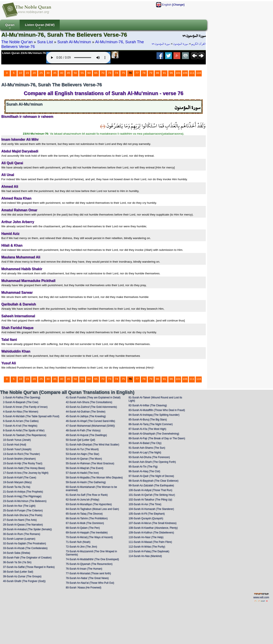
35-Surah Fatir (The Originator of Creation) (27, 558)
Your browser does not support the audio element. (78, 58)
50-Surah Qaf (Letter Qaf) (80, 440)
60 (89, 73)
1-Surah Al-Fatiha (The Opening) (22, 397)
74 (117, 73)
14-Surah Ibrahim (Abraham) (19, 459)
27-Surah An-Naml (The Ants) (20, 520)
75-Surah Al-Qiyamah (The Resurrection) (89, 564)
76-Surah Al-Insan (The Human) (84, 569)
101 (178, 73)
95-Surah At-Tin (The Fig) (143, 467)
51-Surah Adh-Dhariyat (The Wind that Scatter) (92, 445)
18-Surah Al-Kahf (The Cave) (20, 477)
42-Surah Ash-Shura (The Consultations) (89, 402)
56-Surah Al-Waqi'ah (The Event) (84, 468)
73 (110, 73)
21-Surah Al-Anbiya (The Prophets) (23, 492)
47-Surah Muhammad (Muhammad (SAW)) (90, 426)
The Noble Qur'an (17, 42)
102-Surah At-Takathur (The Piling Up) (150, 500)
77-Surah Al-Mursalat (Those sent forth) (88, 573)
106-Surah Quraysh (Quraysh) (146, 518)
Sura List (45, 42)
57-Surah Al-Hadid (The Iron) (82, 473)
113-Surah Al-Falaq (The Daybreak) (149, 551)
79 (151, 73)
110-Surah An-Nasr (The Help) (146, 537)
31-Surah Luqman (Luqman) (19, 539)
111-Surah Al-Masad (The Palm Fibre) (150, 542)
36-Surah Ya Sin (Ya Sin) (17, 562)
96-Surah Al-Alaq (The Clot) (144, 471)
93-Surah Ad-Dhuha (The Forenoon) (149, 457)
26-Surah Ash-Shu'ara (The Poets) (23, 515)
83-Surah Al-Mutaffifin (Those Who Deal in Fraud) (157, 410)
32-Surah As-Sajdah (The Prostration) (25, 543)
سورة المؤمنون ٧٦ (161, 44)
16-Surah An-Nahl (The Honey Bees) (24, 468)
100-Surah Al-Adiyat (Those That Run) (151, 490)
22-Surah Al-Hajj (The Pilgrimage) (22, 496)
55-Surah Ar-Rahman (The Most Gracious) (90, 463)
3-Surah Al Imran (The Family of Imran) (25, 407)
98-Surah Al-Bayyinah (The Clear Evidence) (154, 481)
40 (62, 73)
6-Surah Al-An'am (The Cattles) (21, 421)
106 (185, 73)
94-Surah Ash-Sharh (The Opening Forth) (152, 462)
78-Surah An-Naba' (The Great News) (87, 578)
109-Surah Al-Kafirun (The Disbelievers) (151, 532)
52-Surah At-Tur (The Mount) (82, 449)
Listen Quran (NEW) (40, 27)
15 (28, 73)
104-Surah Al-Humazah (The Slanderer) (151, 509)
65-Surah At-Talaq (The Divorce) (84, 514)
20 (34, 73)
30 (48, 73)
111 (192, 73)
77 (137, 73)
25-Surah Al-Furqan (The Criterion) (23, 510)
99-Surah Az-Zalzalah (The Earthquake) (151, 485)
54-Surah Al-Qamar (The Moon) (84, 459)
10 (21, 73)
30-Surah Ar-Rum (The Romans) (22, 534)
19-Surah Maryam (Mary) (17, 482)
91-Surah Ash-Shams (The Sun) (147, 448)
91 (165, 73)
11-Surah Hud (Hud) (15, 445)
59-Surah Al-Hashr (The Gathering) (86, 482)
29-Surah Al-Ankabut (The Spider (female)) (27, 529)
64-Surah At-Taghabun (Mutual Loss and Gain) (92, 509)
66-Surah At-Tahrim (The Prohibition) (87, 518)
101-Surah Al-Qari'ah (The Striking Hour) (152, 495)
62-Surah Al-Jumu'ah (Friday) (82, 500)
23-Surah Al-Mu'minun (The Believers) (25, 501)
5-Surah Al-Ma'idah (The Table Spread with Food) (31, 416)
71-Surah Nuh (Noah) (78, 542)
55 (82, 73)
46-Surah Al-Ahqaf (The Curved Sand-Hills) (90, 421)
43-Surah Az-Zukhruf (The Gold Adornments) (91, 407)
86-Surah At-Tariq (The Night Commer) (151, 424)
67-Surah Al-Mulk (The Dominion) (85, 523)
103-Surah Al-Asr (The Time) (145, 504)
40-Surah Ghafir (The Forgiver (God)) (24, 581)
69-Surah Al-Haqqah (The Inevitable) (87, 532)
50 (75, 73)
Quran (10, 27)
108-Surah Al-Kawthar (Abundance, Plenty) (153, 528)
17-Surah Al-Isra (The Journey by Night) (26, 473)
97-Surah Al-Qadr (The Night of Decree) (151, 476)
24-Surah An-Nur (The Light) (19, 506)
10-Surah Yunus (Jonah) (17, 440)
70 (103, 73)
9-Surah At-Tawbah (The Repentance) (25, 435)
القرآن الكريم (199, 44)
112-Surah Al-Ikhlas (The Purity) (147, 547)
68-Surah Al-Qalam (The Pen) (83, 528)
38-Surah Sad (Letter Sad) (18, 572)
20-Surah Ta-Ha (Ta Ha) (17, 487)
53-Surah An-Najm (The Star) (82, 454)
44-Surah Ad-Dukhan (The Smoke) (86, 412)
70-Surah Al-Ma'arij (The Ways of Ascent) (89, 537)
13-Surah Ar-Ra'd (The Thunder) (21, 454)
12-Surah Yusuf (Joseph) (17, 449)
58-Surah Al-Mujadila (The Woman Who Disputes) (94, 477)
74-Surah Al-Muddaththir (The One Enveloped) (92, 559)
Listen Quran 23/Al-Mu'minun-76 (24, 53)
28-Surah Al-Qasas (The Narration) (23, 525)
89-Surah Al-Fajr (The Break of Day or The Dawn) (157, 438)
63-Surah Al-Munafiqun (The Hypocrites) (89, 504)
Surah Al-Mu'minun (74, 42)
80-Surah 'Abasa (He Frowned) (84, 587)
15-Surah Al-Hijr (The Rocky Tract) (23, 463)
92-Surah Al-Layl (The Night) (145, 452)
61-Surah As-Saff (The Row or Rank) (87, 495)
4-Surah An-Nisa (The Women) (21, 412)
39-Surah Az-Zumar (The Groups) (22, 576)
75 (123, 73)
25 (41, 73)
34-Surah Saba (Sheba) (17, 553)
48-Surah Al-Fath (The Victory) (83, 430)
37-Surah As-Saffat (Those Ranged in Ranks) (29, 567)
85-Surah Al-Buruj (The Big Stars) (148, 419)
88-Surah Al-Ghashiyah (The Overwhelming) (154, 434)
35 (55, 73)
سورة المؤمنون (181, 44)
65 (96, 73)
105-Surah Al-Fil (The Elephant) (147, 514)
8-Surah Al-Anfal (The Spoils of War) (24, 430)
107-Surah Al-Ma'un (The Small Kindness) (153, 523)
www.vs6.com (261, 597)
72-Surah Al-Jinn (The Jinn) (81, 547)
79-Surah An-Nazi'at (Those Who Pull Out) (90, 583)
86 (158, 73)
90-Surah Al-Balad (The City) (145, 443)
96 (171, 73)
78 (144, 73)
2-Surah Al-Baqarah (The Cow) (21, 402)
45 (69, 73)
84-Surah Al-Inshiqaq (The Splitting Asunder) (154, 415)
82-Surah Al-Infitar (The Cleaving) (148, 405)
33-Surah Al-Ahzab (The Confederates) (25, 548)
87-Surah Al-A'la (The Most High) (148, 429)
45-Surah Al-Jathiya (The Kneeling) (86, 416)
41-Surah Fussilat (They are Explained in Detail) (93, 397)
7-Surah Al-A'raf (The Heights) (20, 426)
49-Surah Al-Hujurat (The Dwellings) (86, 435)
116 (199, 73)
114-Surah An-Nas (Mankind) (145, 556)
